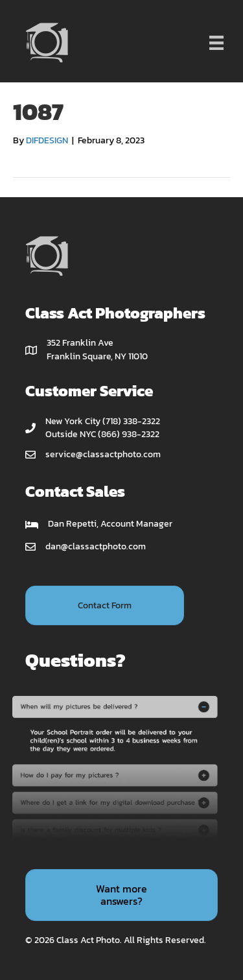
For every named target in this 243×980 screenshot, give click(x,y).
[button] (105, 605)
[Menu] (216, 43)
